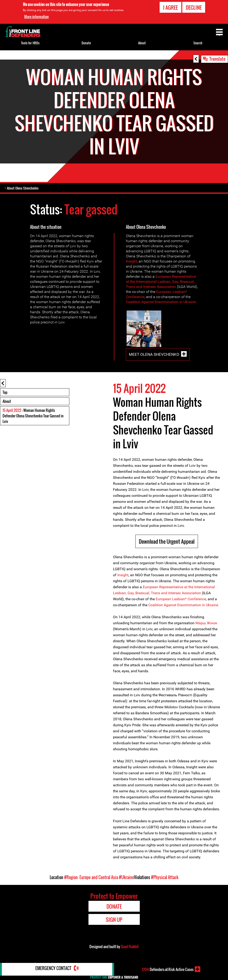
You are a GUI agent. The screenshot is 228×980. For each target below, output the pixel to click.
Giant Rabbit (130, 947)
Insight (131, 262)
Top (5, 393)
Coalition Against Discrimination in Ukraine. (184, 605)
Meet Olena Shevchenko (154, 355)
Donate (86, 43)
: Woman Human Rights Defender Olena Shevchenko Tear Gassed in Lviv (33, 416)
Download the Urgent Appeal (167, 542)
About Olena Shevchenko (24, 188)
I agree (170, 7)
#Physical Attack (165, 878)
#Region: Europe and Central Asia (91, 878)
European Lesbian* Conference (181, 599)
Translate (217, 59)
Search (198, 43)
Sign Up (114, 920)
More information (36, 17)
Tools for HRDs (30, 43)
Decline (194, 7)
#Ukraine (126, 878)
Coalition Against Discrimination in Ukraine (161, 302)
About (7, 402)
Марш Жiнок (206, 623)
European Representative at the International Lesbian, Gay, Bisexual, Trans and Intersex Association (161, 282)
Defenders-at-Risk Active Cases (168, 969)
